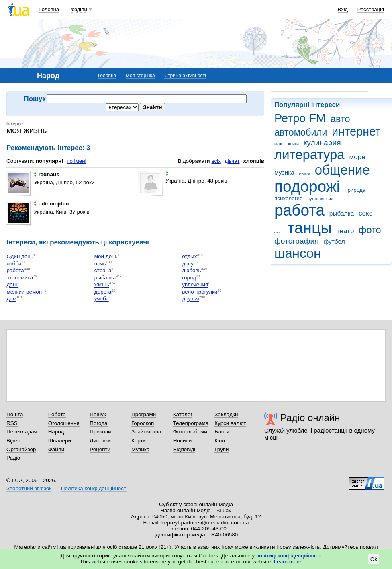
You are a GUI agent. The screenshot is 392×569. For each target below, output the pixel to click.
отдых (189, 257)
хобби (14, 264)
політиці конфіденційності (288, 556)
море (357, 157)
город (189, 278)
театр (345, 231)
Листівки (100, 441)
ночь (100, 264)
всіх (216, 161)
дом (11, 299)
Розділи (78, 9)
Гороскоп (143, 423)
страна (103, 271)
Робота (57, 414)
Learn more (288, 562)
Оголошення (64, 423)
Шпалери (60, 441)
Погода (98, 423)
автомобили (301, 132)
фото (370, 230)
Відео (13, 441)
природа (355, 190)
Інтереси (21, 242)
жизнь (102, 285)
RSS (12, 423)
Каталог (183, 414)
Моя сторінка (140, 76)
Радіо (13, 458)
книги (293, 144)
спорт (279, 232)
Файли (56, 449)
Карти (139, 441)
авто (340, 119)
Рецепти (100, 449)
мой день (106, 257)
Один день (20, 257)
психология (288, 198)
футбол (334, 241)
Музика (140, 449)
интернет (356, 131)
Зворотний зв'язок (29, 488)
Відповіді (184, 449)
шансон (298, 253)
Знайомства (146, 432)
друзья (190, 299)
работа (299, 210)
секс (365, 213)
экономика (20, 278)
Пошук (98, 414)
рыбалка (342, 213)
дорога (103, 292)
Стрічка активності (185, 76)
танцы (310, 228)
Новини (183, 441)
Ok (374, 559)
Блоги (222, 432)
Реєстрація (371, 9)
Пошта (15, 414)
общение (342, 170)
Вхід (343, 9)
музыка (305, 174)
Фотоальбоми (190, 432)
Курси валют (230, 423)
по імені (77, 161)
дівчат (232, 161)
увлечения (195, 285)
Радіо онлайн (310, 418)
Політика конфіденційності (94, 488)
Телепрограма (191, 423)
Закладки (226, 414)
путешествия (320, 199)
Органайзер (21, 449)
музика (284, 172)
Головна (49, 9)
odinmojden (51, 204)
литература (309, 155)
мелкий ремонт (25, 292)
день (12, 285)
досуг (189, 264)
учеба (102, 299)
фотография (297, 241)
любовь (191, 271)
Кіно (220, 441)
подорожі (307, 186)
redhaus (46, 174)
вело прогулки (200, 292)
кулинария (322, 143)
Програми (144, 414)
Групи (222, 449)
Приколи (100, 432)
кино (279, 144)
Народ (56, 432)
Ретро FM (300, 118)
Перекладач (21, 432)
